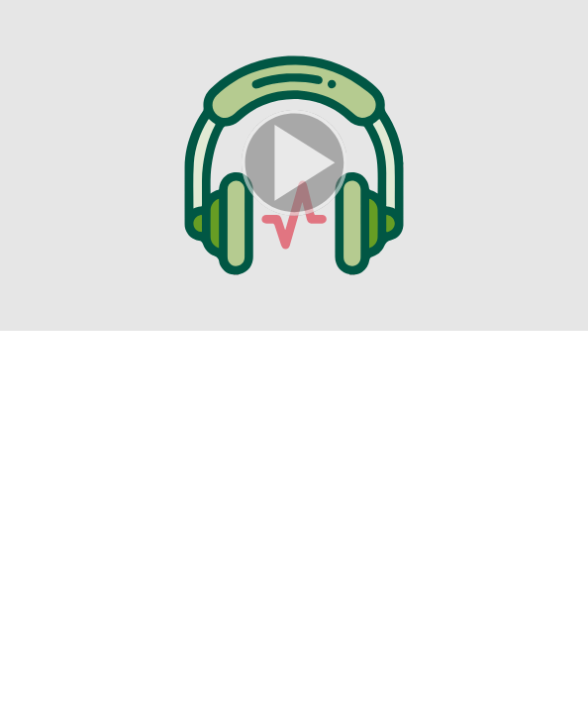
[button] (294, 165)
